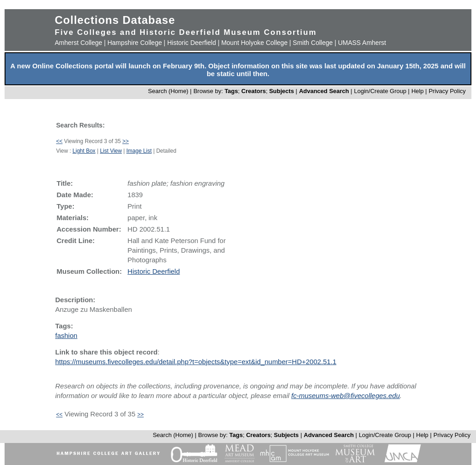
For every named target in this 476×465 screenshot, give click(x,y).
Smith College (313, 43)
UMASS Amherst (362, 43)
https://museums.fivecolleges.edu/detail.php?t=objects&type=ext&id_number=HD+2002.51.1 (196, 362)
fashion (66, 335)
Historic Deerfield (192, 43)
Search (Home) (168, 91)
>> (126, 141)
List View (111, 151)
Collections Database (115, 20)
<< (60, 141)
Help (418, 91)
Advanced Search (324, 91)
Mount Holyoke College (254, 43)
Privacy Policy (447, 91)
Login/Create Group (381, 91)
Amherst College (79, 43)
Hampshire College (134, 43)
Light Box (84, 151)
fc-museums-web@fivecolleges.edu (346, 396)
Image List (139, 151)
